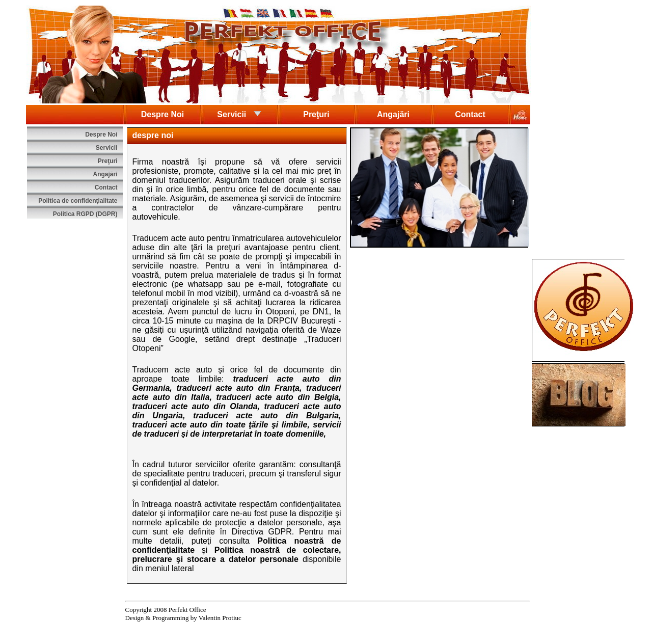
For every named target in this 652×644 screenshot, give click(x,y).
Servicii (239, 114)
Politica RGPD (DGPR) (85, 214)
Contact (470, 114)
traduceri (250, 379)
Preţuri (316, 114)
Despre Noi (162, 114)
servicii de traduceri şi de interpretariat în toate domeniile (237, 429)
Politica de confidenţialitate (78, 201)
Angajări (393, 114)
